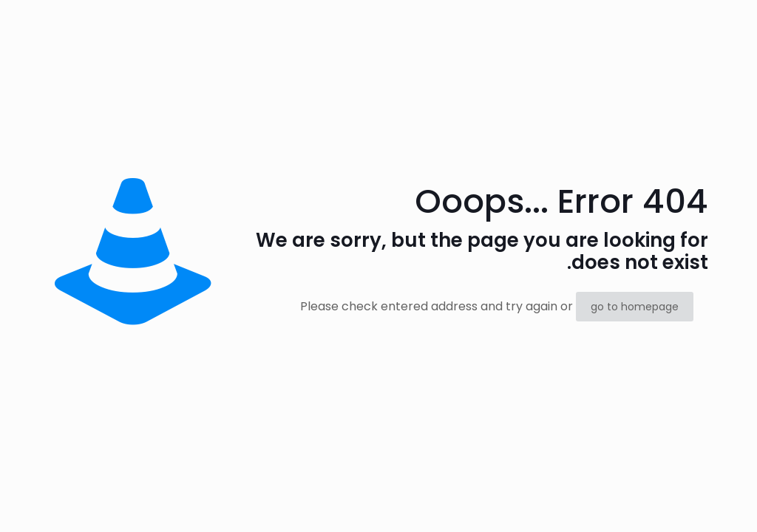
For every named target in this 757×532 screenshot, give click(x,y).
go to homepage (635, 307)
